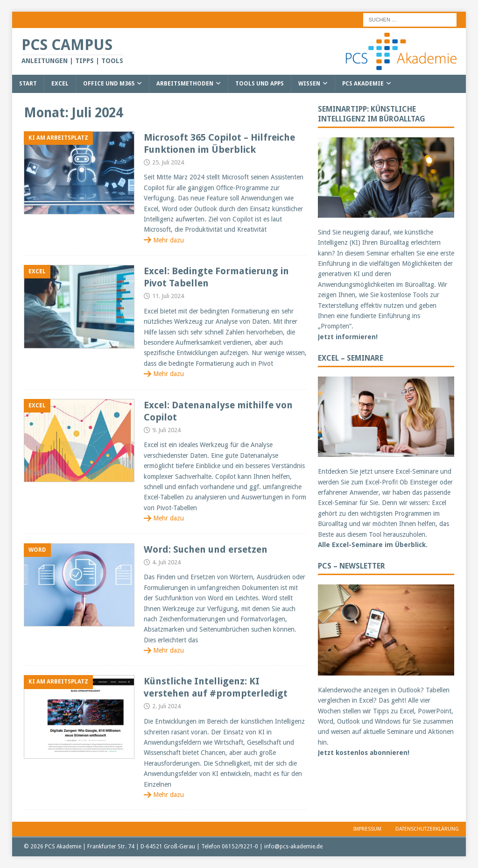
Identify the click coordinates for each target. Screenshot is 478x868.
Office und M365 (109, 84)
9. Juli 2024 (166, 430)
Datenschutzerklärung (427, 829)
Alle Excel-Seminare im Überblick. (373, 545)
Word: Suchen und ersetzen (206, 549)
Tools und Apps (260, 84)
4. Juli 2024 (166, 562)
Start (28, 84)
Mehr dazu (169, 240)
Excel (60, 84)
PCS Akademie (363, 84)
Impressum (367, 829)
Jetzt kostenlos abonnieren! (364, 753)
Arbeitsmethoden (185, 84)
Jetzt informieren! (348, 337)
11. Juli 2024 (168, 296)
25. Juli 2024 (168, 162)
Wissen (309, 84)
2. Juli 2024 (166, 706)
